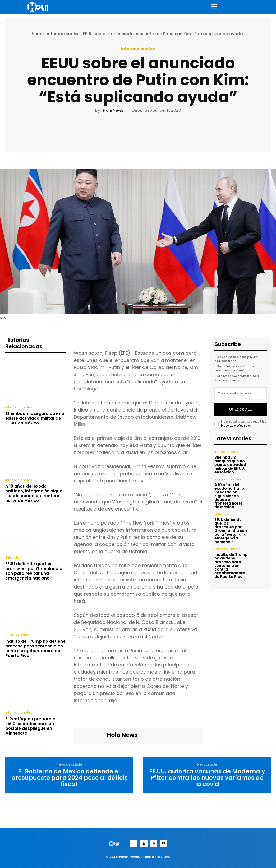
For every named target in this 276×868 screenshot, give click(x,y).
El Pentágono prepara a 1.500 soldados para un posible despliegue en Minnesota (30, 725)
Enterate (12, 557)
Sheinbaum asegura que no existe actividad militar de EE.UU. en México (35, 418)
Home (38, 34)
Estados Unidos (18, 634)
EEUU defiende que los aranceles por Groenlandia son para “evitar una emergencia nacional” (34, 570)
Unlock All (240, 408)
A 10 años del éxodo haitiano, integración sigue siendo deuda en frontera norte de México (34, 493)
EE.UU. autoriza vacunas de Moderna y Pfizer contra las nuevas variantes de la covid (207, 778)
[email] (241, 393)
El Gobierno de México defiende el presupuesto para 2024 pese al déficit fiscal (69, 778)
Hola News (113, 110)
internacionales (63, 34)
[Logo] (39, 7)
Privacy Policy (235, 423)
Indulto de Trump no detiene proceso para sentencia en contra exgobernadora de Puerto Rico (35, 648)
